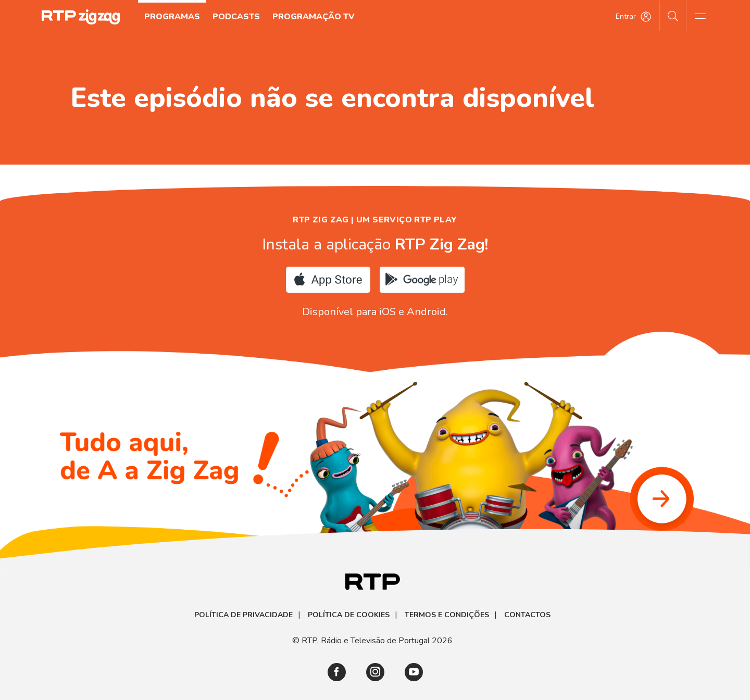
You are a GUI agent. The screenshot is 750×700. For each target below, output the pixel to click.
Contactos (527, 615)
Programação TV (314, 17)
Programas (172, 17)
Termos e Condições (447, 615)
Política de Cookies (349, 615)
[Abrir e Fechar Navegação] (700, 16)
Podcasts (236, 17)
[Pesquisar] (673, 16)
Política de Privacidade (243, 615)
